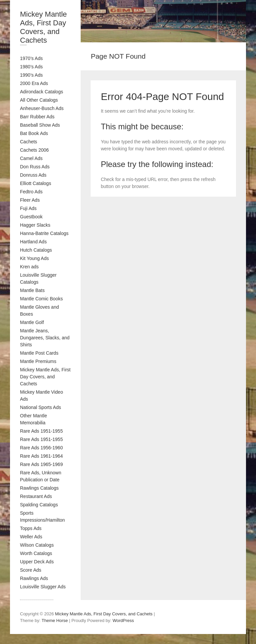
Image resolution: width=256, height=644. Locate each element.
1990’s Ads (31, 75)
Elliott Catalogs (35, 183)
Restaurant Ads (36, 496)
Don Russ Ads (35, 167)
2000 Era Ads (34, 83)
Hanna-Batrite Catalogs (44, 233)
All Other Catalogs (39, 100)
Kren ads (29, 267)
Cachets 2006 (34, 150)
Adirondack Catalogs (41, 92)
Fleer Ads (30, 200)
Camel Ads (31, 158)
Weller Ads (31, 537)
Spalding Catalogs (39, 505)
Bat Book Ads (34, 133)
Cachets (28, 142)
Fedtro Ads (31, 192)
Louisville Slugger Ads (43, 587)
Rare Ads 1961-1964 (41, 456)
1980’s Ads (31, 67)
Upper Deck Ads (37, 562)
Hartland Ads (33, 242)
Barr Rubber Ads (37, 117)
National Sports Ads (40, 407)
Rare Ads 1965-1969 (41, 464)
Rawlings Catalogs (39, 488)
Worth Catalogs (36, 553)
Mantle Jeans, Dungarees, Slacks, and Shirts (45, 338)
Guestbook (31, 217)
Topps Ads (31, 528)
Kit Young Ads (34, 258)
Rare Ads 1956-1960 (41, 448)
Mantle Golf (32, 322)
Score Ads (31, 570)
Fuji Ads (28, 208)
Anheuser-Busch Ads (42, 108)
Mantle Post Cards (39, 353)
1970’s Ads (31, 58)
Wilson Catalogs (37, 545)
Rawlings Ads (34, 578)
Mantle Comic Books (41, 299)
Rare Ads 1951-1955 (41, 431)
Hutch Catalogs (36, 250)
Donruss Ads (33, 175)
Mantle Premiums (38, 361)
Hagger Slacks (35, 225)
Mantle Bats (32, 290)
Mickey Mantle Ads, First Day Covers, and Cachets (43, 27)
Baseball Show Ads (40, 125)
